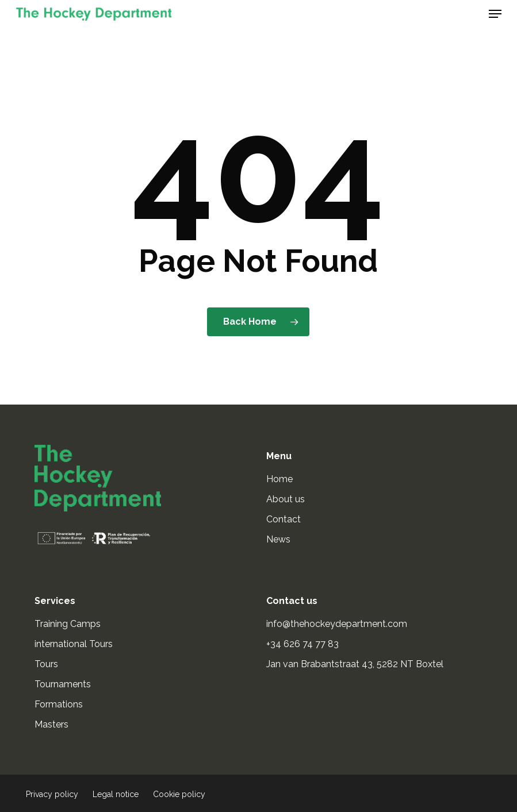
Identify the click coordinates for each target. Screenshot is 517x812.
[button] (495, 14)
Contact (284, 519)
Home (279, 479)
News (278, 539)
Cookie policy (179, 794)
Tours (46, 664)
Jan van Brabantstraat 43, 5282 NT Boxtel (355, 664)
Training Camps (68, 624)
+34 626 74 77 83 (304, 644)
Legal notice (116, 794)
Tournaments (63, 684)
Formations (59, 704)
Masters (51, 724)
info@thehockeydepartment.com (338, 624)
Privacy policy (52, 794)
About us (286, 499)
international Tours (74, 644)
